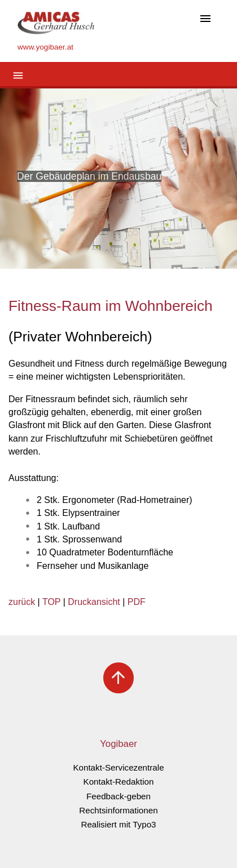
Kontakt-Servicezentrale (118, 767)
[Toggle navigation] (205, 19)
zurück (22, 602)
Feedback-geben (118, 796)
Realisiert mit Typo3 (118, 824)
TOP (51, 602)
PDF (137, 602)
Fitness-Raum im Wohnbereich (111, 306)
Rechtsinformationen (118, 810)
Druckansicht (94, 602)
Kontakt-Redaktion (119, 782)
